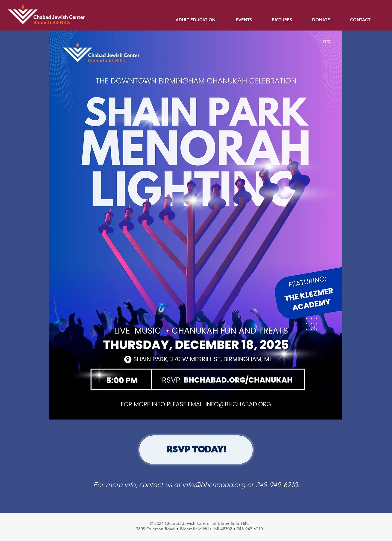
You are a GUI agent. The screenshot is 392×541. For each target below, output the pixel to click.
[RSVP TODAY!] (196, 450)
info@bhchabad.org (214, 485)
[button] (201, 20)
